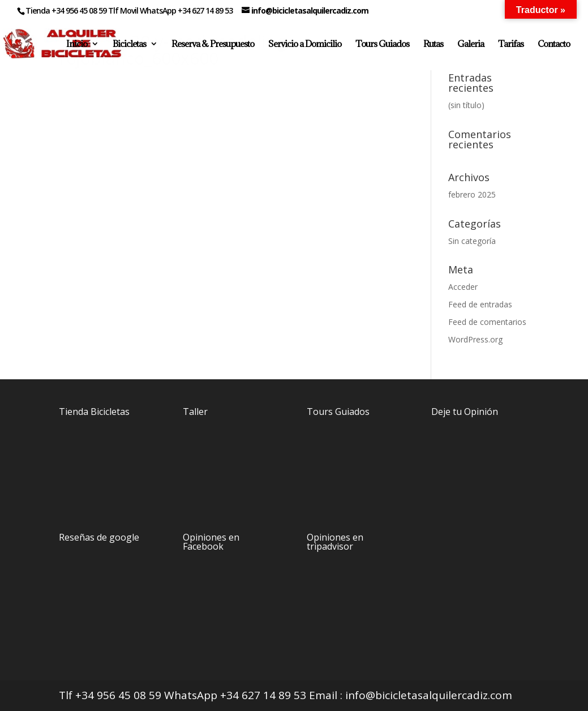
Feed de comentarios (487, 322)
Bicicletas (129, 44)
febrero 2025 (472, 194)
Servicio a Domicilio (305, 44)
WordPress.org (475, 339)
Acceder (463, 287)
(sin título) (466, 105)
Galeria (471, 44)
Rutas (433, 44)
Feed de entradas (480, 304)
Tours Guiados (382, 44)
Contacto (554, 44)
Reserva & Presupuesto (213, 44)
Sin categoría (472, 241)
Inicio (77, 44)
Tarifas (511, 44)
